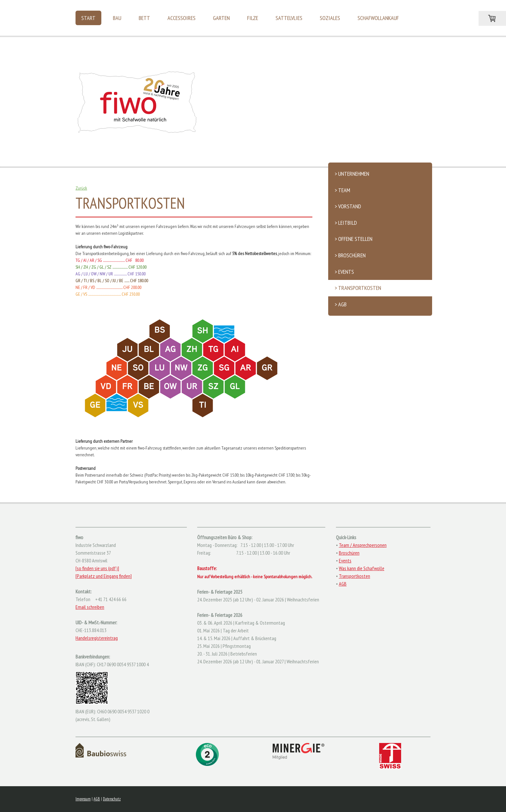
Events (345, 560)
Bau (117, 18)
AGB (343, 584)
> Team (342, 190)
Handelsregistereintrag (97, 638)
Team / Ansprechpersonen (363, 545)
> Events (344, 272)
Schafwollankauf (378, 18)
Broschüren (349, 553)
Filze (253, 18)
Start (88, 18)
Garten (221, 18)
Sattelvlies (289, 18)
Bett (144, 18)
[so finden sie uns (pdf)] (97, 568)
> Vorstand (348, 206)
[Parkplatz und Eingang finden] (104, 576)
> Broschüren (350, 255)
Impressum (83, 799)
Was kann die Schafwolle (362, 568)
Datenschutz (112, 799)
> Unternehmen (352, 174)
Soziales (330, 18)
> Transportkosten (358, 288)
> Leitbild (346, 223)
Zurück (81, 188)
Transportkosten (354, 576)
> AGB (341, 304)
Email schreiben (90, 607)
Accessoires (182, 18)
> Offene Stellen (354, 239)
